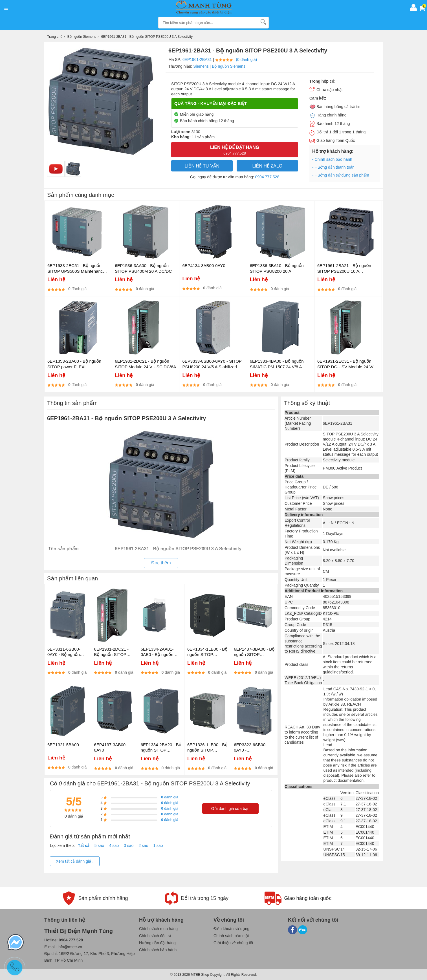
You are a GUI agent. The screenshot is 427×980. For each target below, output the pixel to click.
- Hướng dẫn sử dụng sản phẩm (341, 175)
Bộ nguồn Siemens (229, 66)
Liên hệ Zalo (267, 166)
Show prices (334, 498)
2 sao (143, 845)
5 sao (99, 845)
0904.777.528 (267, 177)
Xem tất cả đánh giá (75, 861)
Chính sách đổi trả (155, 936)
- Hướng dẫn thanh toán (333, 167)
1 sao (158, 845)
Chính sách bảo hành (158, 950)
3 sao (129, 845)
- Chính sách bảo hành (332, 159)
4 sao (114, 845)
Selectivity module (339, 460)
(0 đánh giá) (246, 60)
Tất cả (84, 845)
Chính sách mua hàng (158, 929)
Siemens (201, 66)
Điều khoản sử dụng (231, 929)
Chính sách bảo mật (231, 936)
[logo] (209, 8)
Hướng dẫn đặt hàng (157, 943)
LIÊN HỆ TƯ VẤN (202, 166)
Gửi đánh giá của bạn (230, 809)
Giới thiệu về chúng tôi (233, 943)
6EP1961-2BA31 (197, 60)
